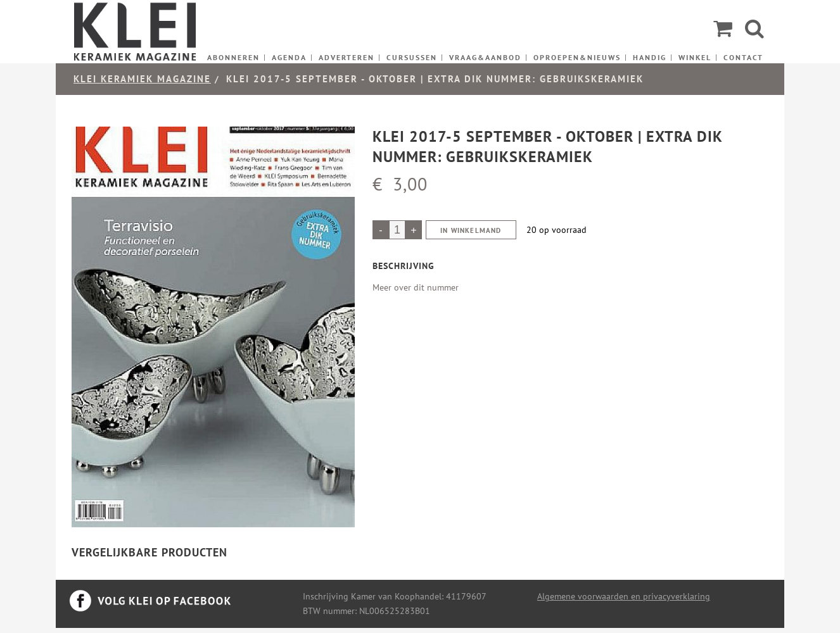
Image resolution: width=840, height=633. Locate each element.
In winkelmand (471, 230)
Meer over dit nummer (416, 287)
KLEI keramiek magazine (142, 79)
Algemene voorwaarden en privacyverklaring (624, 596)
